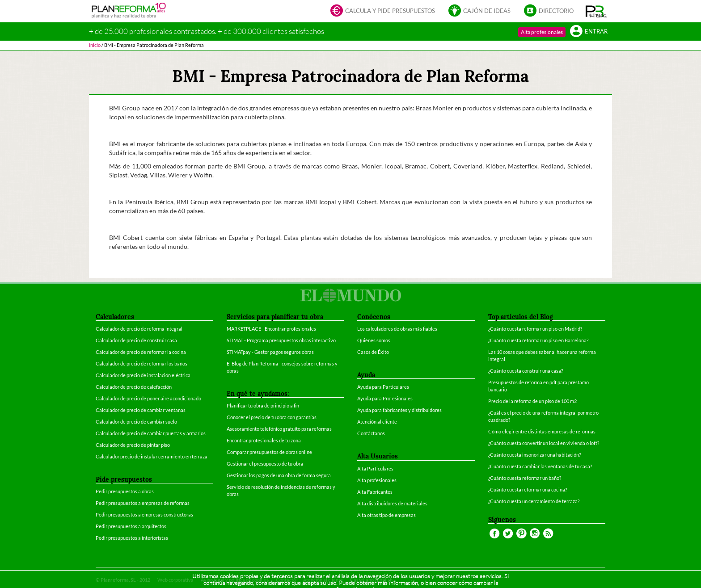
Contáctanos (371, 433)
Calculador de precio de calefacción (134, 387)
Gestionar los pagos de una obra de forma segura (279, 475)
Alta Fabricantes (375, 492)
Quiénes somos (374, 340)
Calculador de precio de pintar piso (133, 445)
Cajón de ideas (479, 11)
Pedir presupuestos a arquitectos (131, 526)
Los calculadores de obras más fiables (397, 329)
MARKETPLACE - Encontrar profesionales (271, 329)
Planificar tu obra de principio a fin (263, 405)
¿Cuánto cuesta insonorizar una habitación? (534, 455)
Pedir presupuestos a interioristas (132, 538)
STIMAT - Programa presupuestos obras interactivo (281, 340)
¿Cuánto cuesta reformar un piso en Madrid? (535, 329)
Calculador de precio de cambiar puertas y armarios (151, 433)
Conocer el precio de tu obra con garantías (272, 417)
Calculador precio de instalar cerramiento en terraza (152, 456)
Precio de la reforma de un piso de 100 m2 (532, 401)
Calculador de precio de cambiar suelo (136, 422)
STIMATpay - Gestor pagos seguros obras (270, 352)
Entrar (589, 32)
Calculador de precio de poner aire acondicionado (148, 398)
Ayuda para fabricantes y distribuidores (399, 410)
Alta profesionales (542, 32)
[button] (596, 11)
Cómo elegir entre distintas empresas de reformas (542, 431)
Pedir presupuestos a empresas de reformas (143, 503)
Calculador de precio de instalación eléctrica (143, 375)
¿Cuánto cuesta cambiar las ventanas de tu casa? (540, 466)
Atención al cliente (377, 422)
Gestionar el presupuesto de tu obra (265, 464)
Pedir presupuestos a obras (125, 491)
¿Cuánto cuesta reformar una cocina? (528, 489)
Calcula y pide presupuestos (383, 11)
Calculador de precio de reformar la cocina (141, 352)
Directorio (549, 11)
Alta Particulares (375, 468)
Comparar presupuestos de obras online (269, 452)
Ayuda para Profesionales (385, 398)
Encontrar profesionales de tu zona (264, 440)
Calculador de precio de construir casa (136, 340)
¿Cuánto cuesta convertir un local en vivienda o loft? (544, 443)
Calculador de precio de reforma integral (139, 329)
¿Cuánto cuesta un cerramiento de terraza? (534, 501)
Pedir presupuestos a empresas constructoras (144, 514)
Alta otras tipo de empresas (386, 515)
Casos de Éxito (373, 352)
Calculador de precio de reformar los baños (141, 363)
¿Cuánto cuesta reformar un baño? (525, 478)
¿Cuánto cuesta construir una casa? (526, 371)
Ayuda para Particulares (383, 387)
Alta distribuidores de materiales (392, 503)
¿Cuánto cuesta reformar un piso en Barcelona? (538, 340)
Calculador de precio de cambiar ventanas (141, 410)
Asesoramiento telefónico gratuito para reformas (279, 429)
